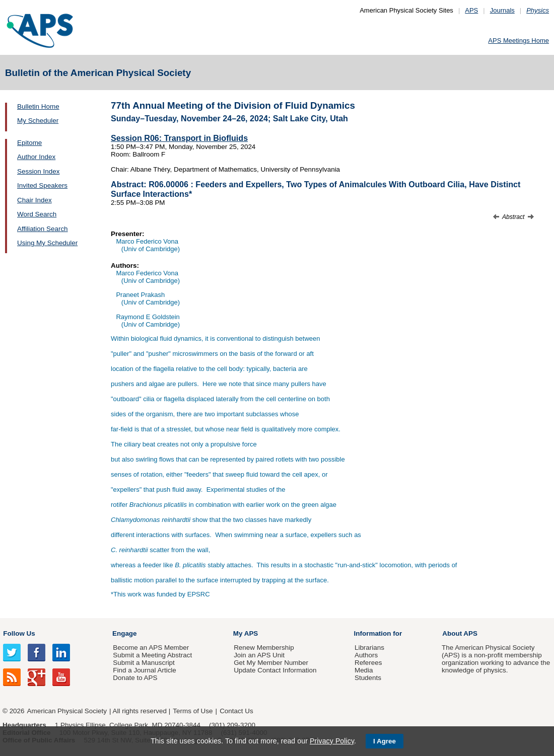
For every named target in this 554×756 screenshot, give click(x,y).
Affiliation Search (43, 229)
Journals (502, 10)
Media (364, 670)
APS (471, 10)
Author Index (36, 157)
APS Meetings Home (518, 41)
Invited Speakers (42, 185)
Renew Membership (264, 648)
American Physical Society (67, 711)
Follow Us (19, 633)
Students (368, 678)
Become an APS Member (151, 648)
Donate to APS (135, 678)
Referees (368, 663)
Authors (366, 655)
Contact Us (236, 711)
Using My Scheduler (47, 243)
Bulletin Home (38, 106)
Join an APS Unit (259, 655)
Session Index (38, 171)
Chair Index (34, 200)
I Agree (385, 741)
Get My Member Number (271, 663)
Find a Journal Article (144, 670)
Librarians (369, 648)
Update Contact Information (275, 670)
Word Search (37, 214)
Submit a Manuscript (144, 663)
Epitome (29, 143)
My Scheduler (38, 121)
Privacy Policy (332, 741)
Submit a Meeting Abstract (152, 655)
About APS (460, 633)
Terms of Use (193, 711)
